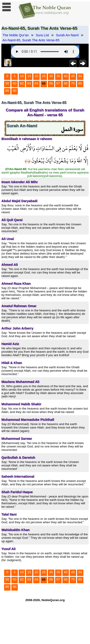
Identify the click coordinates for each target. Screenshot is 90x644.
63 (29, 83)
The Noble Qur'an (16, 35)
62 (22, 83)
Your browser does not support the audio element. (45, 52)
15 (29, 76)
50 (80, 76)
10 (22, 76)
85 (7, 91)
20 (36, 76)
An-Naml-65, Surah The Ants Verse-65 (31, 40)
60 (15, 83)
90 (15, 91)
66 (51, 83)
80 (80, 83)
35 (58, 76)
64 (36, 83)
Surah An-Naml (67, 35)
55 (7, 83)
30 (51, 76)
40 (66, 76)
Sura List (42, 35)
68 (66, 83)
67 (58, 83)
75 (73, 83)
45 (73, 76)
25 (44, 76)
